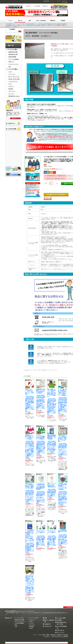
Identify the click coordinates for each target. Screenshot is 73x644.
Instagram (59, 635)
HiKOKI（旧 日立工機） (14, 79)
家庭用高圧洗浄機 (13, 52)
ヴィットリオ (12, 74)
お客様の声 (48, 624)
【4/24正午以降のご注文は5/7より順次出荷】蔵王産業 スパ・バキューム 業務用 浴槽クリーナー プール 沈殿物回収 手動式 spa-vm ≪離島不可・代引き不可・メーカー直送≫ (63, 538)
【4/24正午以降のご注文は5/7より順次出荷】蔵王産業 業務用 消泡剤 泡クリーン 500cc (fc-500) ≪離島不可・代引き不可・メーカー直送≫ (52, 490)
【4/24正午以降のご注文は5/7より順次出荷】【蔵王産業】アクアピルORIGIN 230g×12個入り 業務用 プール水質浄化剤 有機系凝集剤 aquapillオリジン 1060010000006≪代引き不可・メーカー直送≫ (63, 494)
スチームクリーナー (20, 622)
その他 (31, 628)
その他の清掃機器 (19, 623)
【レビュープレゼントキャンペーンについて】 (37, 17)
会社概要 (59, 620)
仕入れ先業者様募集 (62, 627)
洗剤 (10, 67)
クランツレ (11, 94)
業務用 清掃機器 (31, 24)
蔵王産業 (11, 89)
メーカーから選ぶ (34, 618)
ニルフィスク (12, 91)
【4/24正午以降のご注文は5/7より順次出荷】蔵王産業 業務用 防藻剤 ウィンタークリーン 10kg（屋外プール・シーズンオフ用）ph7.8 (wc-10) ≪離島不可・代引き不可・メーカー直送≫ (41, 493)
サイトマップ (61, 632)
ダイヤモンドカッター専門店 (60, 636)
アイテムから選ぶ (19, 618)
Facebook (53, 635)
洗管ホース (11, 62)
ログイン (59, 1)
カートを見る (65, 2)
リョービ (32, 623)
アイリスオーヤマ (13, 81)
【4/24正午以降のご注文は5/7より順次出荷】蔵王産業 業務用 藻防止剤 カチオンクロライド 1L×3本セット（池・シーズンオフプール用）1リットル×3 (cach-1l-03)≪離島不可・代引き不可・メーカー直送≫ (63, 446)
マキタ (10, 84)
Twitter (48, 635)
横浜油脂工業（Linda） (14, 96)
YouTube (65, 635)
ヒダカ (10, 72)
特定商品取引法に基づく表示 (62, 623)
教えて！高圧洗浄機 (49, 621)
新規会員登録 (46, 1)
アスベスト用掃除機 (13, 59)
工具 (16, 626)
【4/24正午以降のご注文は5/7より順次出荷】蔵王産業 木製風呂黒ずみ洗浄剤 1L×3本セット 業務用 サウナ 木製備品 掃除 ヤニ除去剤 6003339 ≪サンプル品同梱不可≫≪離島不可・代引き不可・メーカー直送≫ (41, 445)
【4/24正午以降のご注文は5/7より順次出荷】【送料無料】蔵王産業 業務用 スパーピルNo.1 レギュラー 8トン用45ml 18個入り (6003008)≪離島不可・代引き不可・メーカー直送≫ (52, 444)
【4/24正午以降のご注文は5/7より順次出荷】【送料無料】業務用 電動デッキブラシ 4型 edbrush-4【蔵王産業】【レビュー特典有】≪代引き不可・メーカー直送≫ (52, 538)
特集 (46, 618)
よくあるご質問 (61, 618)
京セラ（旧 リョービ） (14, 77)
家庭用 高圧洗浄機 (19, 620)
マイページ (53, 1)
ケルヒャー (11, 86)
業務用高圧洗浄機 (13, 54)
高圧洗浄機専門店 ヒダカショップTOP (14, 24)
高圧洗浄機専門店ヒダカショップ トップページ (20, 611)
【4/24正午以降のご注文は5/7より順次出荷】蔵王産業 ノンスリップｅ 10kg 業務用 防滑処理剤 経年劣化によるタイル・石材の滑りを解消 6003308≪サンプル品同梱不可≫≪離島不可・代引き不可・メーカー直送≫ (41, 399)
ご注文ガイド (48, 626)
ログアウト (65, 1)
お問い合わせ (61, 630)
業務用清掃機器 (12, 57)
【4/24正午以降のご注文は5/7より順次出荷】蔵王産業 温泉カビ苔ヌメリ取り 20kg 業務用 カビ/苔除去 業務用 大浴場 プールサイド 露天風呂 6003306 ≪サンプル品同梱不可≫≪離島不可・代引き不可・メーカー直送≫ (30, 400)
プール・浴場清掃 (39, 24)
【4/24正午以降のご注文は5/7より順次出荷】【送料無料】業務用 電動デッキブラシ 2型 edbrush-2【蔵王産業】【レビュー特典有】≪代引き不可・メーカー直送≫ (41, 538)
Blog (44, 635)
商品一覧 (24, 24)
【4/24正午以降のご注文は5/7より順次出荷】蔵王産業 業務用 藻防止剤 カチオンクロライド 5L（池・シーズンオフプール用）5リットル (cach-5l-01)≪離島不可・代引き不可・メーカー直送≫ (30, 493)
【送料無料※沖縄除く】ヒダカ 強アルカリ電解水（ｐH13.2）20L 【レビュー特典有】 (30, 584)
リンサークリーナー (13, 64)
